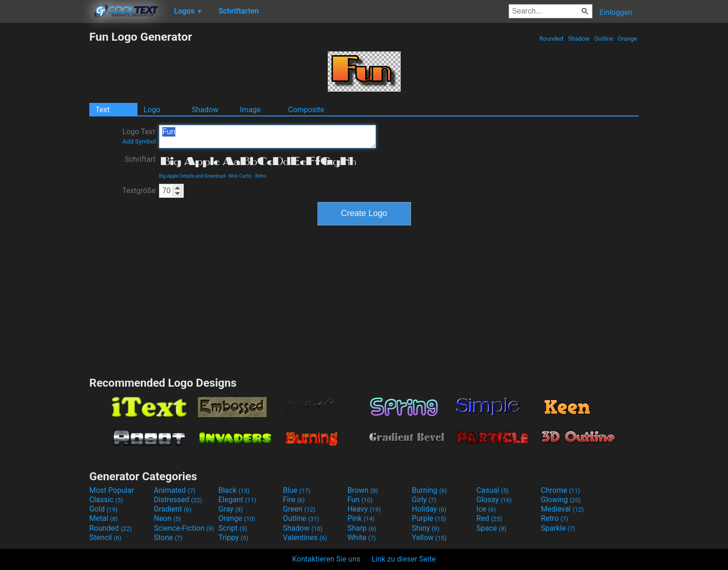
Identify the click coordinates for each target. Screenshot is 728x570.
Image (250, 110)
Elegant (237, 500)
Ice (486, 509)
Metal (104, 518)
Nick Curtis (240, 176)
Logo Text (139, 136)
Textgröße (139, 191)
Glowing (561, 500)
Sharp (362, 528)
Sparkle (558, 528)
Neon (167, 518)
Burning (429, 490)
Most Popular (112, 490)
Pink (361, 518)
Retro (261, 176)
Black (234, 490)
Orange (627, 39)
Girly (424, 500)
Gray (231, 509)
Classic (106, 500)
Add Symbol (139, 141)
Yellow (429, 538)
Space (491, 528)
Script (233, 528)
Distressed (178, 500)
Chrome (561, 490)
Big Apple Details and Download (192, 176)
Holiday (429, 509)
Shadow (579, 39)
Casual (493, 490)
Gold (104, 509)
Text (102, 110)
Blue (297, 490)
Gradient (173, 509)
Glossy (494, 500)
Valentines (305, 538)
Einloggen (616, 12)
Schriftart (140, 159)
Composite (306, 110)
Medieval (562, 509)
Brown (363, 490)
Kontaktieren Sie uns (326, 559)
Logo (152, 110)
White (362, 538)
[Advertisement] (44, 170)
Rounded (551, 39)
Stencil (105, 538)
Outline (604, 39)
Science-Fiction (184, 528)
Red (489, 518)
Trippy (233, 538)
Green (299, 509)
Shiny (426, 528)
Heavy (364, 509)
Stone (168, 538)
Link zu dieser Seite (404, 559)
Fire (294, 500)
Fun (267, 137)
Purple (429, 518)
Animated (175, 490)
